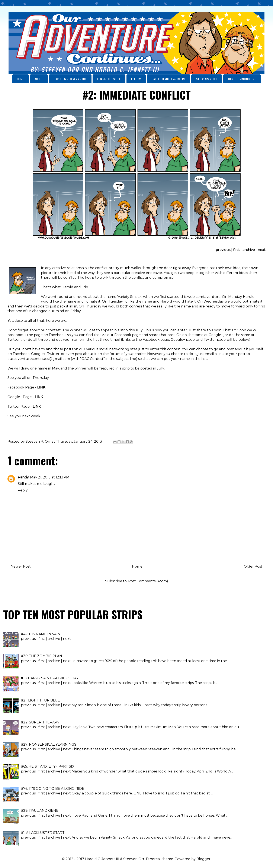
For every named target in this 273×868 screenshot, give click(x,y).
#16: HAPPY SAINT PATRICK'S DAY (50, 678)
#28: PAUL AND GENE (40, 811)
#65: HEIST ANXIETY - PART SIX (48, 766)
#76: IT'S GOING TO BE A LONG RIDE (53, 789)
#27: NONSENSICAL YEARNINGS (49, 744)
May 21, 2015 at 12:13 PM (50, 477)
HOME (20, 79)
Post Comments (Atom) (148, 581)
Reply (23, 490)
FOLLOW (136, 79)
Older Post (253, 566)
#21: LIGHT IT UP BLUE (40, 700)
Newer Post (21, 566)
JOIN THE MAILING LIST (242, 79)
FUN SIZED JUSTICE (109, 79)
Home (137, 566)
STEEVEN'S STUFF (207, 79)
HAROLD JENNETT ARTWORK (168, 79)
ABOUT (39, 79)
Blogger (203, 859)
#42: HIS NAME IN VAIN (41, 634)
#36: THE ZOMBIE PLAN (41, 656)
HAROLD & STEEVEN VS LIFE (70, 79)
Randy (23, 477)
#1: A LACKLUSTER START (43, 833)
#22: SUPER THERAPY (40, 722)
